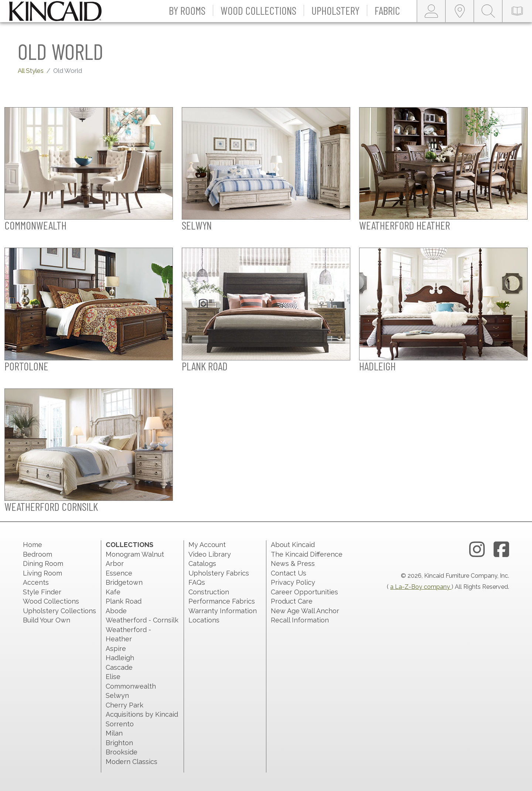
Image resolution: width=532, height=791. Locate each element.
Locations (204, 620)
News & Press (293, 563)
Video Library (210, 554)
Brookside (122, 752)
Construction (209, 592)
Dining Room (43, 563)
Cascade (119, 667)
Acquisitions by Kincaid (142, 714)
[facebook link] (501, 550)
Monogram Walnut (135, 554)
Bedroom (37, 554)
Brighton (119, 743)
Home (33, 545)
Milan (114, 733)
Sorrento (120, 724)
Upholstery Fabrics (219, 573)
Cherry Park (125, 705)
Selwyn (117, 695)
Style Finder (42, 592)
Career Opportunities (304, 592)
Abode (116, 611)
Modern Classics (132, 762)
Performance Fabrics (222, 601)
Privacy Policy (293, 582)
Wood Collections (51, 601)
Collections (129, 545)
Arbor (115, 563)
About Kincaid (293, 545)
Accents (36, 582)
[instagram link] (477, 550)
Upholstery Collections (59, 611)
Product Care (292, 601)
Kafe (113, 592)
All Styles (31, 71)
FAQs (197, 582)
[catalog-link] (517, 11)
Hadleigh (120, 658)
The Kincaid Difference (307, 554)
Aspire (116, 649)
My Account (207, 545)
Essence (119, 573)
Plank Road (124, 601)
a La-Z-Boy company (421, 587)
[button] (187, 11)
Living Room (42, 573)
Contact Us (289, 573)
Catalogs (202, 563)
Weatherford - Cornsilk (142, 620)
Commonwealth (131, 686)
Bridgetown (124, 582)
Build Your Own (47, 620)
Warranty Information (223, 611)
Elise (113, 677)
